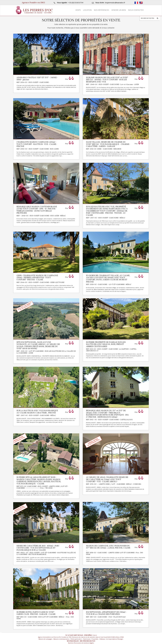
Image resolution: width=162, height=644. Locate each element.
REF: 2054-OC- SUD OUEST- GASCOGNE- (33, 82)
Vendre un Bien (119, 10)
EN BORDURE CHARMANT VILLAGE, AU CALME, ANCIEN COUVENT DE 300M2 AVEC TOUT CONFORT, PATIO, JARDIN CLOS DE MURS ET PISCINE (108, 279)
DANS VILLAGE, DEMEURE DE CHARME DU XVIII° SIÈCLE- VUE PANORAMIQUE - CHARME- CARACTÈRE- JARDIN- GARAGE (108, 144)
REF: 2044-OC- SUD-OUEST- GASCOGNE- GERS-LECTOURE (40, 282)
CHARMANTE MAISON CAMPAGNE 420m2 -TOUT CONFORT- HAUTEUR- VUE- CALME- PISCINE (37, 144)
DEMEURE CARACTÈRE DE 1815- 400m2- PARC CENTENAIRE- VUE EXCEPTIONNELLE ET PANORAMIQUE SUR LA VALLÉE (38, 548)
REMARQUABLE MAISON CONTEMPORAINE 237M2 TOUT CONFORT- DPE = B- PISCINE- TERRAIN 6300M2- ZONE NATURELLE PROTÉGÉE (37, 210)
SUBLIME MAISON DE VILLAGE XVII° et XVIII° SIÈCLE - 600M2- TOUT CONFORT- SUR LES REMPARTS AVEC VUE (107, 80)
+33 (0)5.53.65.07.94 (76, 3)
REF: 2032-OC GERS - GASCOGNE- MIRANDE (104, 149)
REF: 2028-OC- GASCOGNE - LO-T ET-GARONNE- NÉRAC (109, 284)
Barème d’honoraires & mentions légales (81, 643)
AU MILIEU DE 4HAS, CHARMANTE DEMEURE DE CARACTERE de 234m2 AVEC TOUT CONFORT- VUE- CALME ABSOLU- (107, 479)
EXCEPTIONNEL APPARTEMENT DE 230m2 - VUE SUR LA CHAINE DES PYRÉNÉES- (106, 613)
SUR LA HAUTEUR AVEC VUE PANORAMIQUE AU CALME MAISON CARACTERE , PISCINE (37, 412)
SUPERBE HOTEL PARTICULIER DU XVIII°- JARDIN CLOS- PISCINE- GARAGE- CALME (36, 613)
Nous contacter (136, 10)
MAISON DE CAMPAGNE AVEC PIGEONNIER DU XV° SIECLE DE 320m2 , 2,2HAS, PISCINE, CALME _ (108, 548)
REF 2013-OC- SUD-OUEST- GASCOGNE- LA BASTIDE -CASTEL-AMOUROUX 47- (111, 350)
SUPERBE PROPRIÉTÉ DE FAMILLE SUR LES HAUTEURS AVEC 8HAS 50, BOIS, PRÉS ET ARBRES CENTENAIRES (106, 344)
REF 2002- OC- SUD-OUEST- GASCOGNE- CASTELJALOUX (109, 420)
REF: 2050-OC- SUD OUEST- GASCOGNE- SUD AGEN (38, 149)
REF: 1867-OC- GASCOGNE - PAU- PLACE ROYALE (106, 617)
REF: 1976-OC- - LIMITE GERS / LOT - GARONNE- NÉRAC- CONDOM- (114, 484)
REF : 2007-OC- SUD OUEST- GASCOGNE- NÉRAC (36, 415)
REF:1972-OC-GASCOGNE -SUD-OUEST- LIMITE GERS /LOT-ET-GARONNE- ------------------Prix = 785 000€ (42, 487)
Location (87, 10)
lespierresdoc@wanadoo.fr (115, 3)
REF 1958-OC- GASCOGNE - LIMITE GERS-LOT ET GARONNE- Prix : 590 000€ (115, 553)
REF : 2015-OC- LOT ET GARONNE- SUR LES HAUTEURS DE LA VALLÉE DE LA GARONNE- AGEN (46, 352)
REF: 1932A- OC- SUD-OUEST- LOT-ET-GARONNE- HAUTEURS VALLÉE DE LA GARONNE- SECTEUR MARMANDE (46, 553)
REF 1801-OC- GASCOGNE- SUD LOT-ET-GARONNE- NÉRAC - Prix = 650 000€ (45, 618)
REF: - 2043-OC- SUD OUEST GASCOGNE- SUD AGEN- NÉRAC (41, 216)
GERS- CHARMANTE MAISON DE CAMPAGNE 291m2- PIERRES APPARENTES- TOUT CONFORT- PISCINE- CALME (37, 278)
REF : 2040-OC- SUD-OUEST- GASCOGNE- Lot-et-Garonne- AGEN (112, 84)
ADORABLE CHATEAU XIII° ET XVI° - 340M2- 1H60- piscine (37, 79)
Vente (78, 10)
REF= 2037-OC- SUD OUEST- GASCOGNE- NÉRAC (106, 218)
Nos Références (102, 10)
